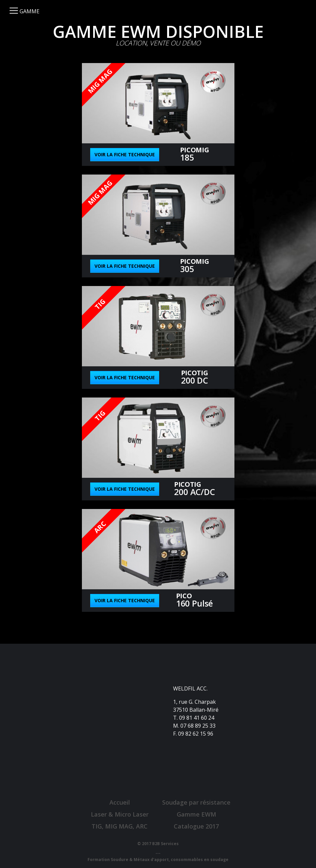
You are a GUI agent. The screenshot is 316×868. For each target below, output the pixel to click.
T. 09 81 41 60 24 (194, 718)
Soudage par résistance (196, 802)
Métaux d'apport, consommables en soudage (181, 860)
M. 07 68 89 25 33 (194, 726)
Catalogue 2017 (196, 826)
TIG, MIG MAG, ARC (120, 826)
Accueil (120, 802)
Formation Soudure (108, 860)
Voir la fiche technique (125, 154)
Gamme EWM (196, 814)
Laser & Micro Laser (120, 814)
